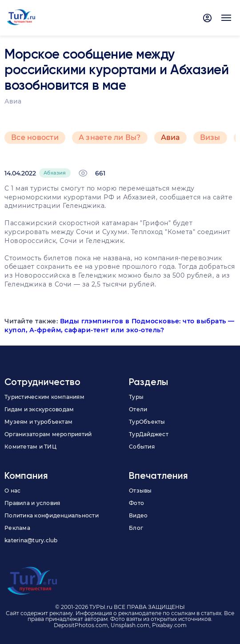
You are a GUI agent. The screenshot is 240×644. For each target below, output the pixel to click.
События (142, 447)
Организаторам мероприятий (48, 434)
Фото (136, 503)
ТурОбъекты (147, 422)
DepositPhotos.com (81, 625)
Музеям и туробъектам (38, 422)
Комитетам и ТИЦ (30, 447)
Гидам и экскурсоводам (39, 409)
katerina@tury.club (31, 540)
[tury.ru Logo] (21, 18)
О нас (12, 491)
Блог (136, 528)
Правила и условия (32, 503)
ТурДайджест (149, 434)
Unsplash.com (130, 625)
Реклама (17, 528)
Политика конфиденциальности (52, 515)
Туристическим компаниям (44, 397)
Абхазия (55, 173)
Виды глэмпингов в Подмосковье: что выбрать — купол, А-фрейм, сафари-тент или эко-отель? (120, 326)
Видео (138, 515)
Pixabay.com (169, 625)
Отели (138, 409)
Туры (136, 397)
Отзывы (140, 491)
